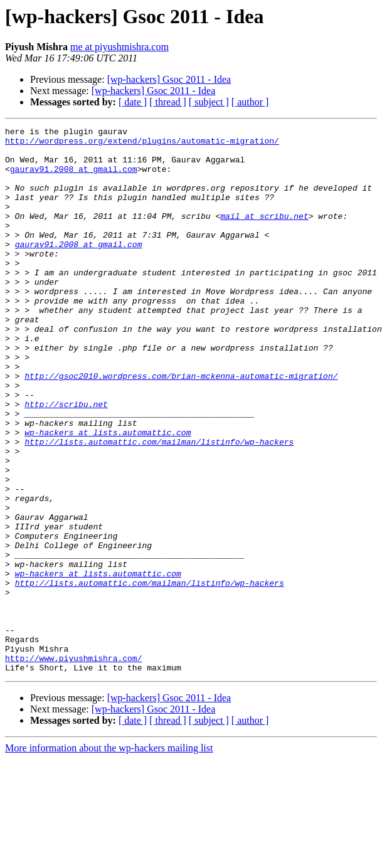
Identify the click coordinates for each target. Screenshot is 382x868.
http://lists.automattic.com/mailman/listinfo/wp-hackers (159, 505)
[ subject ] (209, 102)
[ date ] (133, 102)
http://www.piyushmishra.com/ (73, 765)
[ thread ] (168, 102)
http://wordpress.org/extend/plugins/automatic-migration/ (142, 144)
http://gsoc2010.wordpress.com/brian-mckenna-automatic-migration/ (181, 426)
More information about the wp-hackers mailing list (109, 857)
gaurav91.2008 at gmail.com (74, 178)
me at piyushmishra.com (119, 47)
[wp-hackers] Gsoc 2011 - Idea (169, 79)
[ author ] (250, 102)
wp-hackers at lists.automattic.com (108, 494)
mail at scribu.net (264, 235)
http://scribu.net (66, 460)
